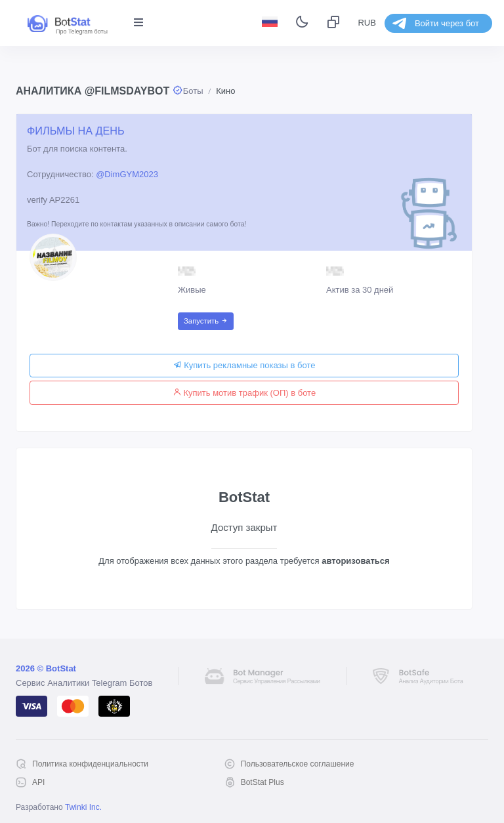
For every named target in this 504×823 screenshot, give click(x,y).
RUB (367, 23)
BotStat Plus (262, 782)
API (38, 782)
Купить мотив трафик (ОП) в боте (244, 393)
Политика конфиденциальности (90, 764)
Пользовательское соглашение (298, 764)
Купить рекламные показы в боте (244, 365)
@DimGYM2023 (127, 174)
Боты (193, 91)
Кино (225, 91)
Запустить (206, 321)
